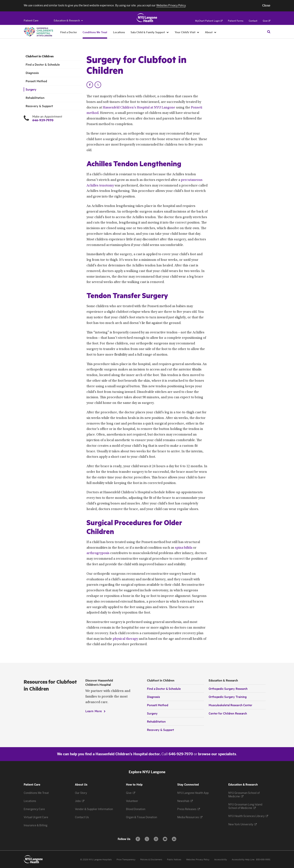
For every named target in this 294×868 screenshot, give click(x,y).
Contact (253, 21)
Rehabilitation (156, 721)
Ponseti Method (158, 705)
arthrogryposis (98, 553)
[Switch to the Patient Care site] (31, 21)
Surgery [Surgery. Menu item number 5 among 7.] (31, 89)
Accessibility (221, 860)
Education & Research (68, 21)
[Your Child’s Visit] (198, 32)
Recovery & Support (160, 730)
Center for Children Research (228, 713)
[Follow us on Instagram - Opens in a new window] (156, 839)
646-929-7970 (43, 120)
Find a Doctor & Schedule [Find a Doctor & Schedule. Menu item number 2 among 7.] (43, 64)
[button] (266, 6)
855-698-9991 (263, 860)
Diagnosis (153, 697)
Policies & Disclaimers (151, 860)
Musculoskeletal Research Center (230, 705)
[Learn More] (95, 711)
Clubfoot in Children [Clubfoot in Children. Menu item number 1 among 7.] (40, 56)
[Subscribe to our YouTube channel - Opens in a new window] (165, 839)
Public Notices (174, 860)
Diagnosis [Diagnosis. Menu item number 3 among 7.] (32, 73)
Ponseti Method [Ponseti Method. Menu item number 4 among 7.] (36, 81)
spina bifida (184, 548)
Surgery (152, 713)
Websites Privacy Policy (198, 860)
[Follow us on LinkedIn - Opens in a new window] (174, 839)
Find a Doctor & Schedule (164, 688)
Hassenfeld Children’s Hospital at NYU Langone (139, 108)
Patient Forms (236, 21)
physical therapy (125, 639)
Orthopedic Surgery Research (228, 688)
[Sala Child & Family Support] (168, 32)
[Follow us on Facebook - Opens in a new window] (138, 839)
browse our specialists (217, 754)
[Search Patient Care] (269, 32)
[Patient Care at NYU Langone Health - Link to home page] (147, 18)
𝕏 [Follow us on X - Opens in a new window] (147, 840)
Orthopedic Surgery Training (228, 697)
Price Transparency (126, 860)
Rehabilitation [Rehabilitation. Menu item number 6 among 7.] (35, 98)
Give (267, 21)
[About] (215, 32)
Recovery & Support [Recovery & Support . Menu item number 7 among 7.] (39, 106)
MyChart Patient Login (209, 21)
